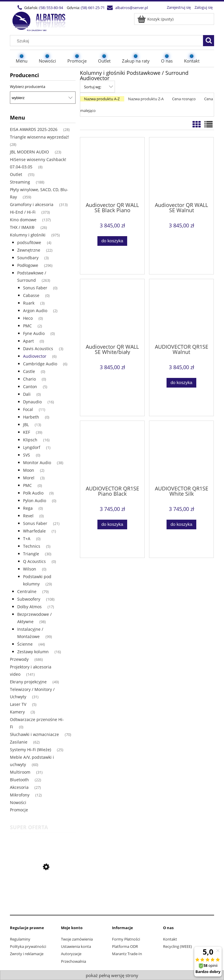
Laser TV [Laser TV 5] (18, 704)
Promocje (19, 810)
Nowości (18, 802)
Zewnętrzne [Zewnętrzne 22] (29, 250)
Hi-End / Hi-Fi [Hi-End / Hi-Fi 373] (23, 212)
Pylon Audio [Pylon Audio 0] (35, 501)
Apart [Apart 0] (28, 341)
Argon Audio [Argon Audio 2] (35, 311)
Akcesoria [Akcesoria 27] (19, 787)
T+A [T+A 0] (27, 539)
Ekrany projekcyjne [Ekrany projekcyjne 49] (28, 682)
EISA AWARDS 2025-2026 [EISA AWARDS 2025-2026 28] (34, 129)
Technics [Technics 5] (32, 546)
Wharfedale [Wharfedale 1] (34, 531)
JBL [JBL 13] (26, 425)
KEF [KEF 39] (27, 432)
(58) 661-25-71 (93, 8)
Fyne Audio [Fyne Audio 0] (34, 333)
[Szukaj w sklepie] (108, 41)
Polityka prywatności (28, 946)
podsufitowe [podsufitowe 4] (29, 242)
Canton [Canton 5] (30, 387)
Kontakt (170, 939)
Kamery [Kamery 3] (17, 712)
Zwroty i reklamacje (27, 954)
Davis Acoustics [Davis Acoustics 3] (38, 349)
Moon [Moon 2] (29, 470)
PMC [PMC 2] (27, 326)
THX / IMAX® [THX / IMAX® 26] (22, 227)
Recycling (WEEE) (177, 946)
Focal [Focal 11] (28, 409)
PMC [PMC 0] (27, 485)
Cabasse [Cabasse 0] (31, 295)
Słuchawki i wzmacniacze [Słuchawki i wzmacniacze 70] (34, 734)
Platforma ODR (125, 946)
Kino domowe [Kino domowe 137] (23, 220)
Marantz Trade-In (127, 954)
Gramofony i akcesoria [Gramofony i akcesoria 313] (32, 204)
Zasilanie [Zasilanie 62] (19, 742)
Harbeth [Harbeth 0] (31, 417)
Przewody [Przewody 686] (19, 659)
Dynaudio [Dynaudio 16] (32, 402)
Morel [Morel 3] (29, 478)
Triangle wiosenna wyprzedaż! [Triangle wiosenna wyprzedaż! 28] (40, 137)
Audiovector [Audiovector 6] (35, 356)
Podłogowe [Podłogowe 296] (28, 265)
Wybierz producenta (28, 87)
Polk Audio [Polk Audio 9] (33, 493)
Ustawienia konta (76, 946)
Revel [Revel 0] (28, 516)
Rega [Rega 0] (28, 508)
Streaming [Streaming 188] (20, 182)
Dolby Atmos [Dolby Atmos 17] (29, 607)
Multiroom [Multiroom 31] (20, 772)
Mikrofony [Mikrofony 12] (20, 795)
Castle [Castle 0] (29, 371)
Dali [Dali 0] (27, 394)
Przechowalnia (73, 961)
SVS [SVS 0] (27, 455)
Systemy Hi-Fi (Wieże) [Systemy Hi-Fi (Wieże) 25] (30, 750)
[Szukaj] (209, 41)
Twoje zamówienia (77, 939)
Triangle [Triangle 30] (31, 554)
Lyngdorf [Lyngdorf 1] (32, 447)
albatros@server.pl (132, 8)
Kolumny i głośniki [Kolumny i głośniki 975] (28, 235)
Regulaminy (20, 939)
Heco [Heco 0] (28, 318)
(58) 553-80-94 (51, 8)
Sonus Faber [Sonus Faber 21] (35, 523)
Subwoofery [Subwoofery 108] (29, 599)
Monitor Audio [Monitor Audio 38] (37, 463)
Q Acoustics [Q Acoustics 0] (34, 561)
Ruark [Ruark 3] (29, 303)
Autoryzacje (71, 954)
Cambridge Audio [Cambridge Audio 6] (40, 364)
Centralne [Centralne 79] (27, 591)
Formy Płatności (126, 939)
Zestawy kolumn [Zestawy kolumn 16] (33, 652)
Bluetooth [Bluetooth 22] (19, 780)
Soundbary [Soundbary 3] (28, 258)
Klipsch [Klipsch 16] (30, 440)
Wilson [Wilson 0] (30, 569)
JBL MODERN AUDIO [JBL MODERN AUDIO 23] (29, 152)
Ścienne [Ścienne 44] (25, 644)
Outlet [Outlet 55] (16, 174)
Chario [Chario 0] (29, 379)
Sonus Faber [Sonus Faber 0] (35, 288)
